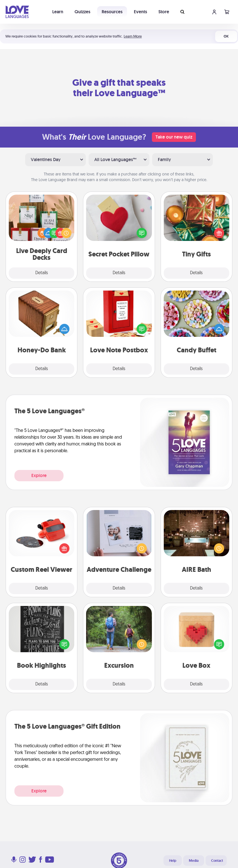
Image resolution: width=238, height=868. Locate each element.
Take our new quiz (174, 137)
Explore (39, 475)
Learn (58, 12)
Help (173, 861)
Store (164, 12)
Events (140, 12)
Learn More (133, 36)
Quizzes (82, 12)
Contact (217, 861)
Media (194, 861)
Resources (112, 12)
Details (42, 273)
